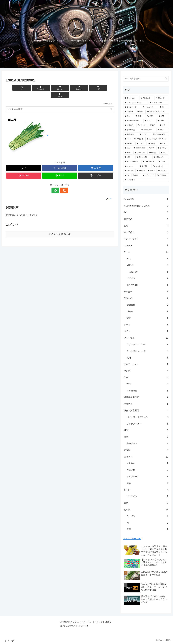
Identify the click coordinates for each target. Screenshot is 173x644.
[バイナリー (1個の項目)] (149, 175)
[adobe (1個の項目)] (162, 121)
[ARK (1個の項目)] (163, 130)
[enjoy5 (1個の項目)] (154, 153)
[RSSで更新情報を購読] (63, 183)
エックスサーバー (133, 539)
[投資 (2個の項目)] (141, 112)
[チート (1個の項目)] (152, 171)
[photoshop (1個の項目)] (131, 134)
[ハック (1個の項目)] (141, 144)
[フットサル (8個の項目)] (131, 98)
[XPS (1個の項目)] (163, 116)
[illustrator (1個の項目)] (129, 171)
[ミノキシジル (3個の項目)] (159, 103)
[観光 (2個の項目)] (129, 116)
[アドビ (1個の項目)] (150, 121)
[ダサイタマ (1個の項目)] (148, 130)
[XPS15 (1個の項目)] (129, 144)
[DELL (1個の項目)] (128, 139)
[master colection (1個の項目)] (133, 121)
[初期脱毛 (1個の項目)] (139, 139)
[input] (60, 102)
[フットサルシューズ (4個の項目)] (136, 103)
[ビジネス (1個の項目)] (163, 171)
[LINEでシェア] (87, 88)
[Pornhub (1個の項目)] (141, 171)
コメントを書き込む (60, 226)
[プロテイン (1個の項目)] (146, 180)
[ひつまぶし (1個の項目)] (160, 166)
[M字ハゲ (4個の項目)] (162, 98)
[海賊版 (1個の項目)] (153, 144)
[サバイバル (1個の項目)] (140, 153)
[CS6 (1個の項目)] (164, 144)
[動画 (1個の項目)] (128, 153)
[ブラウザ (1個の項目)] (162, 148)
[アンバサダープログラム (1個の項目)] (157, 139)
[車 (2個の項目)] (164, 107)
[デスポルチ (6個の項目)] (147, 98)
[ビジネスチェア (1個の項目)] (132, 162)
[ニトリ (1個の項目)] (163, 162)
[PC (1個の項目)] (152, 148)
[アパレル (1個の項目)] (162, 175)
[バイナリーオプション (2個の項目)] (157, 112)
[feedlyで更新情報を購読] (57, 183)
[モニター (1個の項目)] (145, 134)
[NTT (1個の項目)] (129, 157)
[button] (105, 88)
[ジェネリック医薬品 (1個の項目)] (148, 125)
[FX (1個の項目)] (128, 175)
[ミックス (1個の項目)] (131, 166)
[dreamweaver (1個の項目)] (160, 134)
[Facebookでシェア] (32, 88)
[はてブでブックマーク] (51, 88)
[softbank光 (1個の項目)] (160, 157)
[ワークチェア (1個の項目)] (149, 162)
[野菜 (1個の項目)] (152, 116)
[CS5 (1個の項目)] (128, 148)
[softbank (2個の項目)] (130, 112)
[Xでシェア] (14, 88)
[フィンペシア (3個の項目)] (132, 107)
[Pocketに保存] (69, 88)
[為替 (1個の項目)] (137, 175)
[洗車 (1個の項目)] (140, 116)
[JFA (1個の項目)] (164, 153)
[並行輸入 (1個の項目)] (130, 125)
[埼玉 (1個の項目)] (164, 125)
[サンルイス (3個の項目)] (150, 107)
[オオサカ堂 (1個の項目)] (132, 130)
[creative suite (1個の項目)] (140, 148)
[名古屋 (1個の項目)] (145, 166)
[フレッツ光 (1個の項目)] (144, 157)
